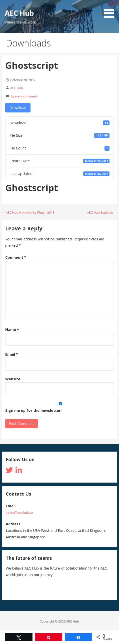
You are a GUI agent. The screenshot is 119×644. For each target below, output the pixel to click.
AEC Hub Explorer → (102, 212)
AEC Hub (19, 13)
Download (18, 108)
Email (12, 354)
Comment (16, 257)
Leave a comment (24, 96)
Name (12, 329)
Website (13, 379)
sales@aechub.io (19, 512)
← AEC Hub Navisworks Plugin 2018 (28, 212)
